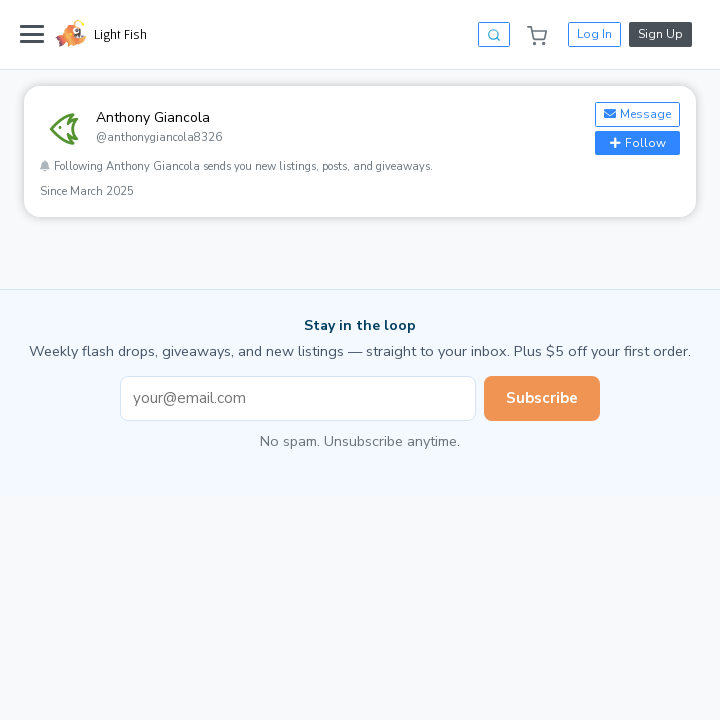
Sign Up (660, 34)
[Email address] (298, 398)
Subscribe (542, 398)
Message (637, 114)
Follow (638, 143)
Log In (594, 34)
